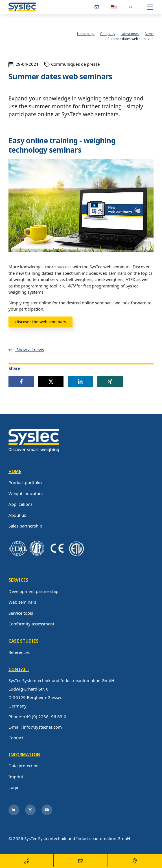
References (19, 652)
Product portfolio (25, 483)
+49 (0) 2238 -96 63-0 (45, 717)
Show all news (30, 350)
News (149, 34)
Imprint (16, 777)
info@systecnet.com (42, 727)
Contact (16, 738)
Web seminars (22, 602)
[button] (21, 382)
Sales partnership (25, 526)
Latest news (130, 34)
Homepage (86, 34)
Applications (20, 504)
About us (17, 515)
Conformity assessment (31, 624)
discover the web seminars (41, 322)
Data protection (24, 766)
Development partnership (33, 591)
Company (108, 34)
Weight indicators (26, 493)
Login (14, 788)
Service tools (21, 613)
